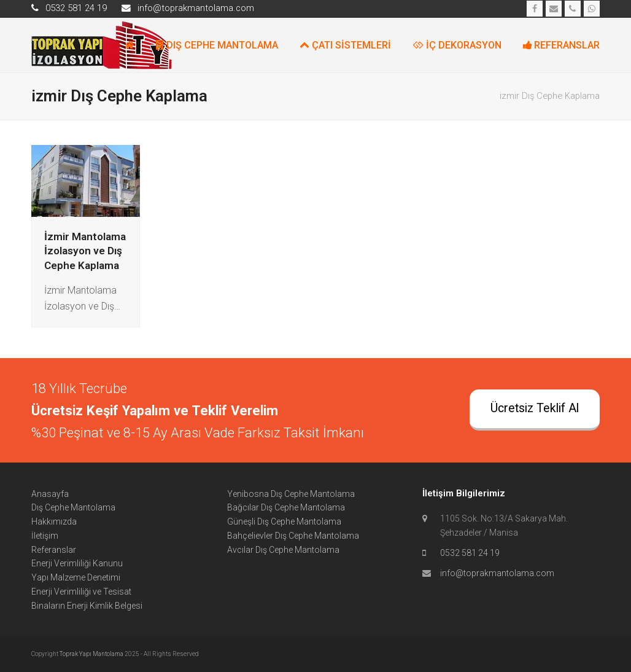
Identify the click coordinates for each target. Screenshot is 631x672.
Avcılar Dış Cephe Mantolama (283, 550)
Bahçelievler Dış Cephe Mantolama (293, 536)
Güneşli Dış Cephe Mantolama (284, 522)
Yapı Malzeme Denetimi (76, 577)
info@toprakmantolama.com (497, 573)
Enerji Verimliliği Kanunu (77, 563)
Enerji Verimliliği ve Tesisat (81, 592)
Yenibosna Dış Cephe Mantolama (291, 494)
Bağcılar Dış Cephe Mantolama (286, 507)
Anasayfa (50, 494)
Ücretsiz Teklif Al (535, 408)
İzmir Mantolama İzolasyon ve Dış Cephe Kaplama (85, 251)
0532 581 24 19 (470, 553)
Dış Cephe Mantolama (73, 507)
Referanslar (54, 550)
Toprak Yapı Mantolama (92, 654)
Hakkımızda (54, 522)
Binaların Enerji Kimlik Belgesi (87, 606)
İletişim (45, 536)
